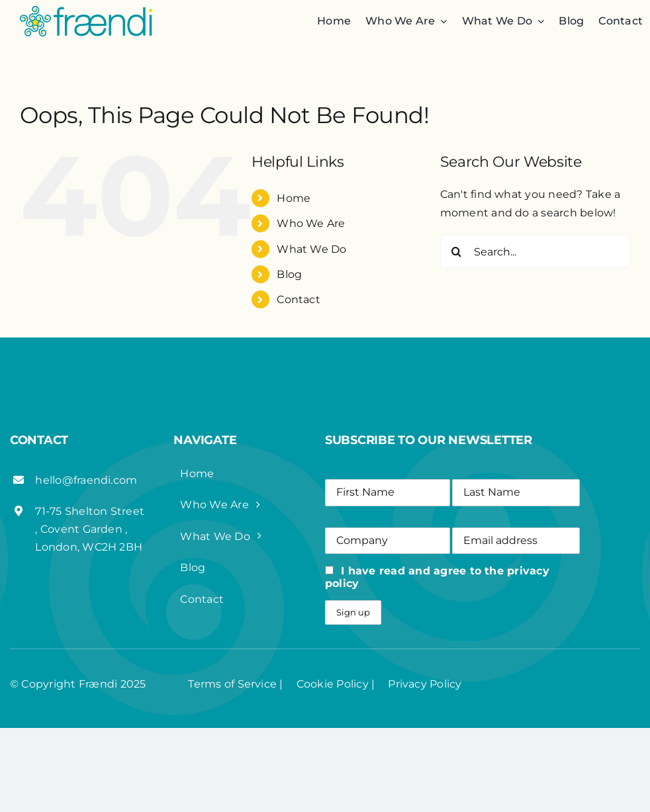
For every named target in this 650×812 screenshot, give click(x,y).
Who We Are (311, 223)
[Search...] (535, 251)
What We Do (311, 249)
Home (294, 198)
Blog (289, 274)
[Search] (457, 251)
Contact (299, 299)
